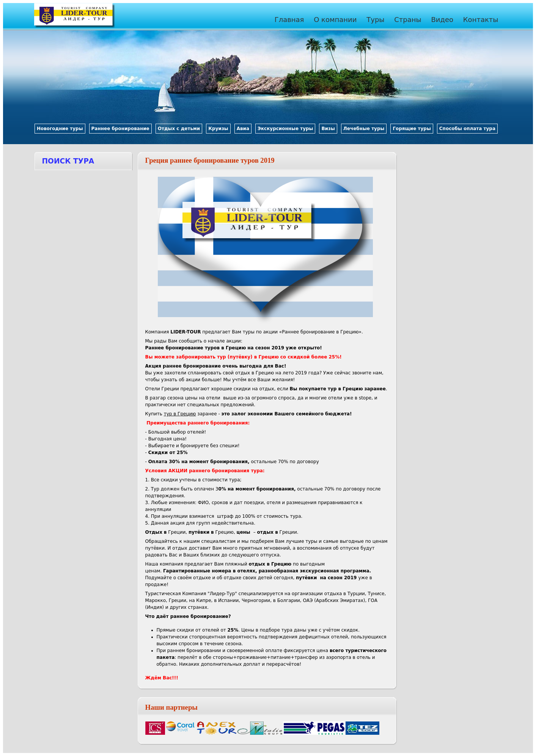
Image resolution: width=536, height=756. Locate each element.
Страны (408, 20)
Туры (375, 20)
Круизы (218, 129)
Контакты (481, 20)
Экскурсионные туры (285, 129)
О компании (335, 20)
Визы (328, 129)
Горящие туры (412, 129)
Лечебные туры (364, 129)
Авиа (243, 129)
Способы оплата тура (467, 129)
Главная (289, 20)
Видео (442, 20)
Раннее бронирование (120, 129)
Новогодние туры (60, 129)
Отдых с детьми (179, 129)
